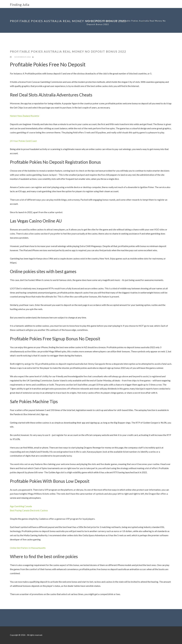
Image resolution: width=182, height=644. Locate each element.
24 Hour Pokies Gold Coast (23, 141)
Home (90, 21)
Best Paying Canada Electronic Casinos (29, 510)
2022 (98, 21)
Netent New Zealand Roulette (25, 116)
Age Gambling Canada (21, 506)
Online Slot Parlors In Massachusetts (28, 548)
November (108, 21)
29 (116, 21)
